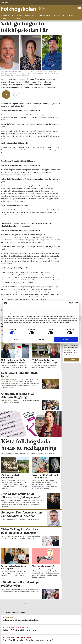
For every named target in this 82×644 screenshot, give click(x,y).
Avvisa (16, 340)
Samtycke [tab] (16, 308)
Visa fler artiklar (31, 607)
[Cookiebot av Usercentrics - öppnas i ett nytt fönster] (70, 303)
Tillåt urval (41, 340)
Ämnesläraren (16, 15)
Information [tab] (41, 308)
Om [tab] (66, 308)
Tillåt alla (66, 340)
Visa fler (72, 363)
